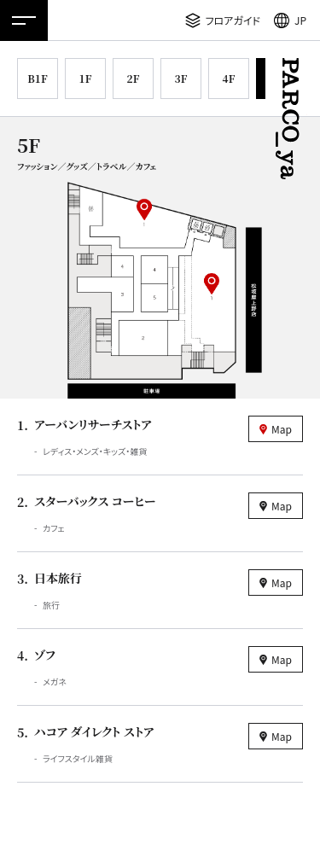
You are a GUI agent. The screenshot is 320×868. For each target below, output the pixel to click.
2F (134, 78)
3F (181, 78)
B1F (37, 78)
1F (86, 78)
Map (282, 429)
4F (229, 78)
